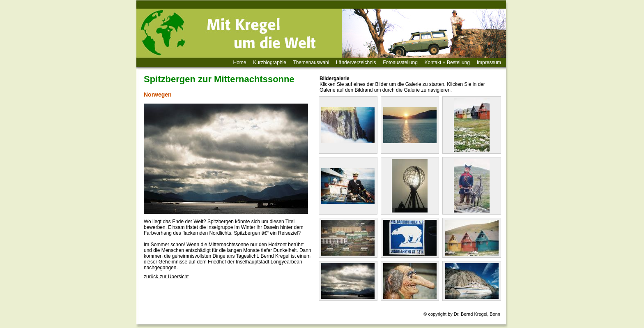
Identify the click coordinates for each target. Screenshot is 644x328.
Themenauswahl (311, 62)
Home (240, 62)
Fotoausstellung (400, 62)
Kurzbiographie (270, 62)
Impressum (489, 62)
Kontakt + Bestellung (447, 62)
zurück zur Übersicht (166, 277)
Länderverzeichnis (356, 62)
